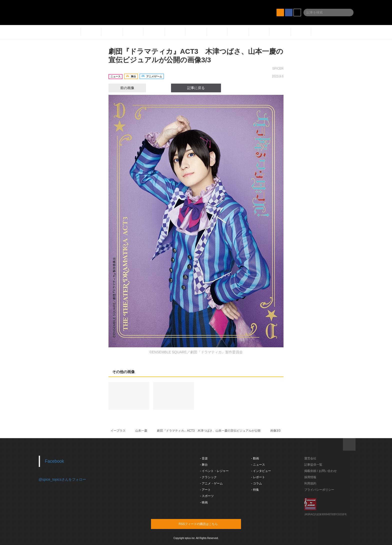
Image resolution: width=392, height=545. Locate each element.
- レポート (258, 477)
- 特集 (255, 490)
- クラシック (208, 477)
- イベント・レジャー (214, 471)
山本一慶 (141, 431)
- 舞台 (204, 465)
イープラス (118, 431)
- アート (205, 490)
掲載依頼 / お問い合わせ (320, 471)
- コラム (257, 483)
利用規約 (310, 483)
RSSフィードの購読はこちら (205, 524)
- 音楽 (204, 458)
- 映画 (204, 502)
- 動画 (255, 458)
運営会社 (310, 458)
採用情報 (310, 477)
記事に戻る (196, 88)
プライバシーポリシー (319, 490)
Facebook (55, 461)
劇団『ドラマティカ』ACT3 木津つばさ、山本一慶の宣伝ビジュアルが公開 (209, 431)
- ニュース (258, 465)
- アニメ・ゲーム (211, 483)
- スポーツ (207, 496)
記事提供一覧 (313, 465)
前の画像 (123, 88)
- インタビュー (261, 471)
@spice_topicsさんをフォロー (62, 479)
